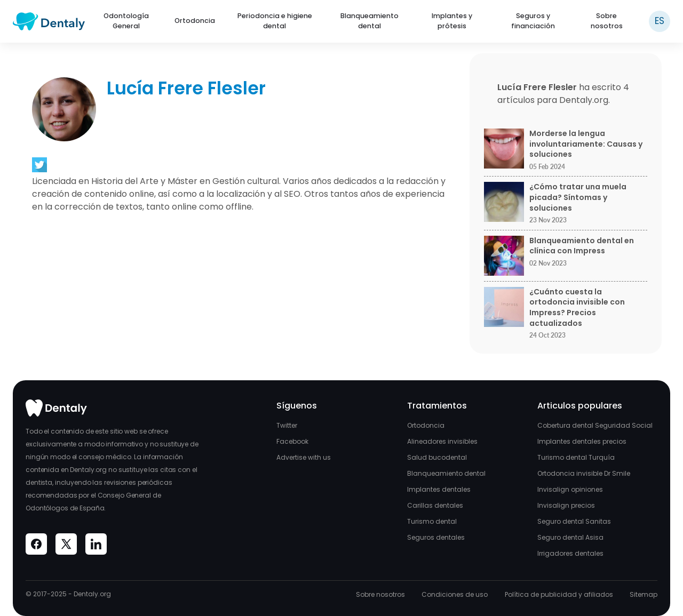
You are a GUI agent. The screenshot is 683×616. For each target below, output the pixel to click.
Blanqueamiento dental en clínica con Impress (582, 246)
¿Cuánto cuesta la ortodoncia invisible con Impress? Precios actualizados (577, 308)
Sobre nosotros (607, 21)
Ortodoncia (195, 21)
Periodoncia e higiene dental (275, 21)
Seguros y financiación (533, 21)
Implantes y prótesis (452, 21)
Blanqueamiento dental (370, 21)
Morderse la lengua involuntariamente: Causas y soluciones (586, 144)
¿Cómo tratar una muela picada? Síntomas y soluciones (578, 197)
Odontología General (126, 21)
